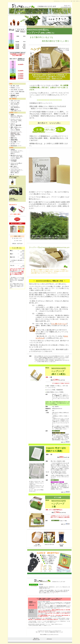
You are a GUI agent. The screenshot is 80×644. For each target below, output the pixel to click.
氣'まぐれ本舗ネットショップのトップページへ (49, 634)
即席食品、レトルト (15, 88)
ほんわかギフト (13, 205)
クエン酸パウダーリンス (59, 324)
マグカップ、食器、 (15, 103)
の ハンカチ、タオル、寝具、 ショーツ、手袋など (17, 157)
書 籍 (12, 174)
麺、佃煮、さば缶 (15, 86)
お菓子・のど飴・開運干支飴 (17, 92)
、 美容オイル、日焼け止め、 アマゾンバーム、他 (17, 116)
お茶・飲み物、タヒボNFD (17, 90)
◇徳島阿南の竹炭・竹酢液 (15, 188)
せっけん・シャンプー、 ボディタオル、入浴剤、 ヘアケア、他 (16, 121)
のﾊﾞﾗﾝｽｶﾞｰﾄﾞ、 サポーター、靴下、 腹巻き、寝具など (17, 171)
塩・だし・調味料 (15, 93)
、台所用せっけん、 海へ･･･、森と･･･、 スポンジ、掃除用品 (16, 129)
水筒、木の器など (15, 104)
